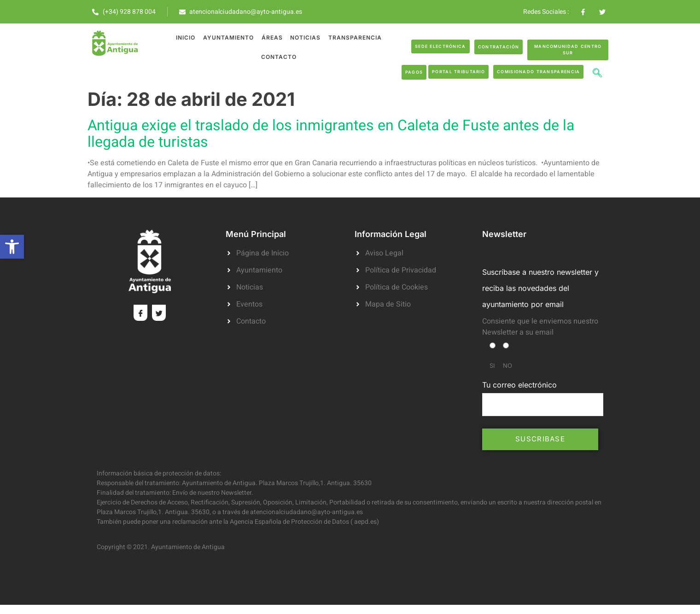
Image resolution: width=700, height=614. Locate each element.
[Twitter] (159, 313)
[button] (12, 247)
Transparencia (354, 38)
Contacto (279, 57)
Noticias (305, 38)
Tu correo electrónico (543, 398)
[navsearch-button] (597, 74)
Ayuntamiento (228, 38)
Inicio (186, 38)
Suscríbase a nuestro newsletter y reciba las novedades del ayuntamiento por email (540, 288)
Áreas (272, 38)
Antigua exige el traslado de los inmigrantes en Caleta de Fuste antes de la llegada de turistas (331, 134)
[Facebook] (140, 313)
